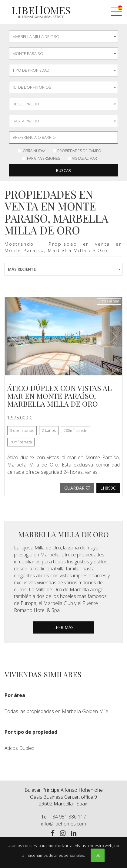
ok (98, 855)
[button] (14, 336)
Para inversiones (43, 158)
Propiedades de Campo (79, 151)
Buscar (64, 170)
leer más (64, 627)
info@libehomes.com (64, 824)
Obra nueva (34, 151)
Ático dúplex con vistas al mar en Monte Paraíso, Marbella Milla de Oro (59, 396)
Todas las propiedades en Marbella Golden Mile (56, 711)
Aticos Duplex (19, 748)
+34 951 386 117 (68, 817)
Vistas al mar (85, 158)
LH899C (108, 488)
